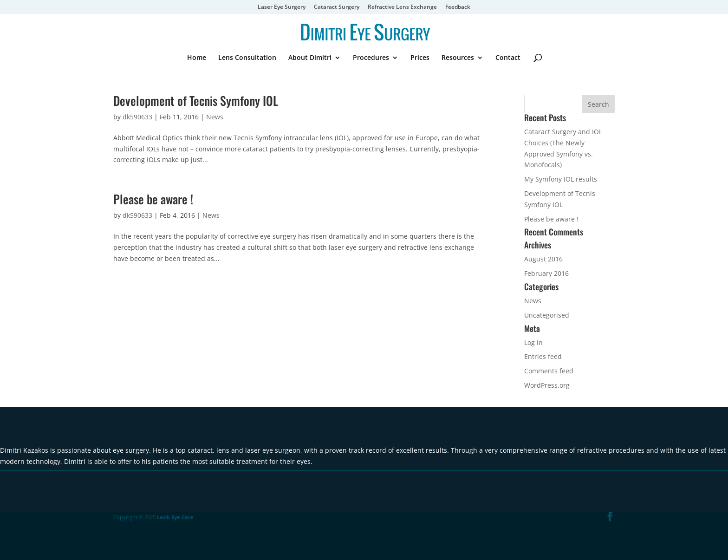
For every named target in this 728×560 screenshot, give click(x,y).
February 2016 (546, 273)
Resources (458, 58)
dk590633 (137, 117)
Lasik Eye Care (175, 517)
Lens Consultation (247, 58)
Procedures (371, 58)
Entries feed (543, 356)
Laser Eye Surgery (282, 7)
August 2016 (543, 259)
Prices (420, 58)
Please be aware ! (153, 199)
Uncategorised (547, 315)
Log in (533, 342)
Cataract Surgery (337, 7)
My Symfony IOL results (561, 179)
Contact (508, 58)
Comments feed (549, 371)
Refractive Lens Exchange (402, 7)
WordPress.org (547, 385)
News (215, 117)
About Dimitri (310, 58)
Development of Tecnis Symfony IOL (196, 101)
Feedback (458, 7)
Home (197, 58)
